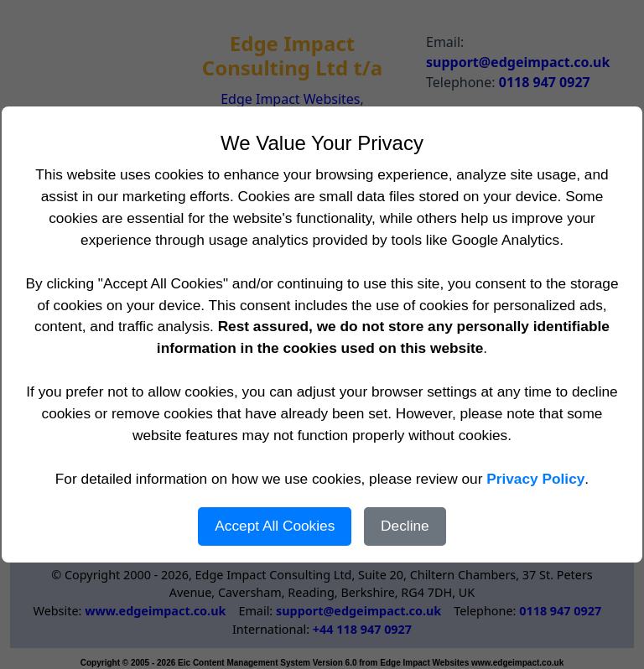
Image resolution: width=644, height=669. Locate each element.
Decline (405, 526)
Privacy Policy (535, 479)
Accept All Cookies (275, 526)
